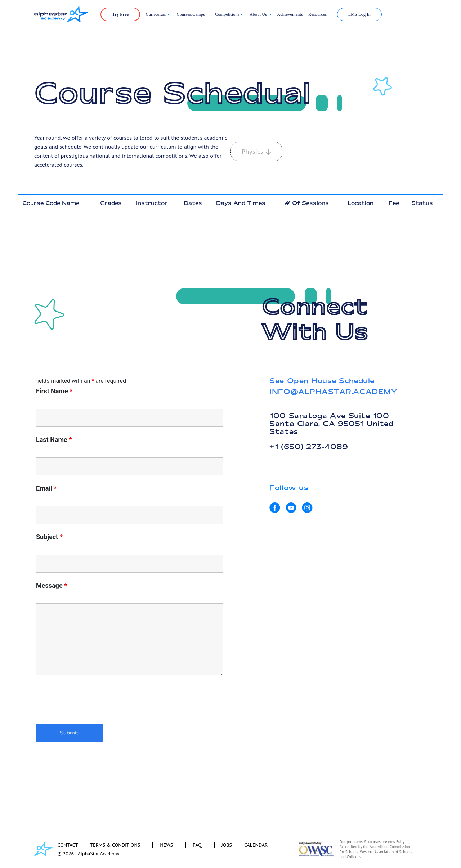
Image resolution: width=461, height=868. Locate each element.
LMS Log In (359, 14)
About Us (261, 14)
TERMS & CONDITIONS (115, 845)
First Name (54, 391)
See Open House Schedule (322, 381)
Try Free (120, 14)
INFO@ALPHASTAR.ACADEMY (333, 392)
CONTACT (68, 845)
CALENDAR (256, 845)
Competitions (228, 14)
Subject (49, 537)
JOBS (227, 845)
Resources (320, 14)
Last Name (54, 440)
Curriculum (158, 14)
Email (46, 488)
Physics (256, 151)
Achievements (290, 14)
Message (52, 586)
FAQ (197, 845)
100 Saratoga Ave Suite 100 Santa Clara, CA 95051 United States (331, 424)
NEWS (166, 845)
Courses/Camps (193, 14)
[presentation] (91, 701)
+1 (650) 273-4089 (309, 447)
